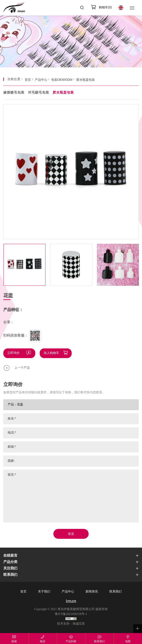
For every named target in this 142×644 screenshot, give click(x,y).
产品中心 (41, 80)
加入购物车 (51, 353)
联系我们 (116, 592)
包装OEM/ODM (62, 80)
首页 (28, 80)
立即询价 (13, 353)
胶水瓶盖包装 (86, 80)
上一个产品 (22, 368)
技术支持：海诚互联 (71, 624)
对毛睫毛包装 (39, 93)
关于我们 (44, 592)
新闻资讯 (92, 592)
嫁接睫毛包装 (14, 93)
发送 (71, 534)
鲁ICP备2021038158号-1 (71, 614)
